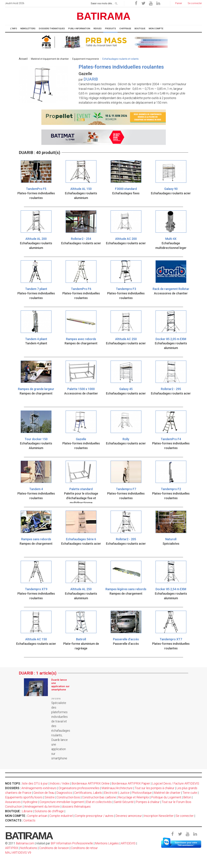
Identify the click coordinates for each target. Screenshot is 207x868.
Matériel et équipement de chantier (50, 59)
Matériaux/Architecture (117, 788)
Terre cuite (190, 793)
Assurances (13, 802)
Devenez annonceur (129, 816)
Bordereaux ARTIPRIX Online (91, 783)
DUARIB (91, 79)
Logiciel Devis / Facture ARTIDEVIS (176, 783)
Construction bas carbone (99, 797)
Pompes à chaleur (148, 802)
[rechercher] (116, 3)
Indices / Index (60, 783)
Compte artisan (37, 816)
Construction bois (68, 797)
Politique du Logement (166, 797)
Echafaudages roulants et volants (121, 59)
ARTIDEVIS (128, 843)
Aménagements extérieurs (39, 788)
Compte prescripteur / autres (94, 816)
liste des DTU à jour (35, 783)
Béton (187, 797)
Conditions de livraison (54, 848)
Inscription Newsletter (159, 816)
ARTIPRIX (12, 848)
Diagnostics (64, 793)
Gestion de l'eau (44, 793)
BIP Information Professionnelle (72, 843)
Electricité (111, 793)
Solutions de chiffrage (49, 811)
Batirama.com (25, 843)
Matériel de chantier (167, 793)
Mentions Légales (107, 843)
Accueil (23, 59)
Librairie (27, 811)
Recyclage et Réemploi (134, 797)
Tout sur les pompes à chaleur (155, 788)
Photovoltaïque (142, 793)
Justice (125, 793)
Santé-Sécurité (124, 802)
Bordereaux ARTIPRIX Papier (131, 783)
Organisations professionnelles (79, 788)
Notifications (29, 848)
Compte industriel (61, 816)
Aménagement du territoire (42, 807)
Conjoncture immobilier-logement (62, 802)
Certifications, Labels (88, 793)
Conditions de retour (84, 848)
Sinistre (50, 797)
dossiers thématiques (76, 807)
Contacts (29, 820)
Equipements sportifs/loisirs (24, 797)
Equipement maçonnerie (86, 59)
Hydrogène (30, 802)
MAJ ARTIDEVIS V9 (18, 853)
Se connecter (185, 816)
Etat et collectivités (99, 802)
